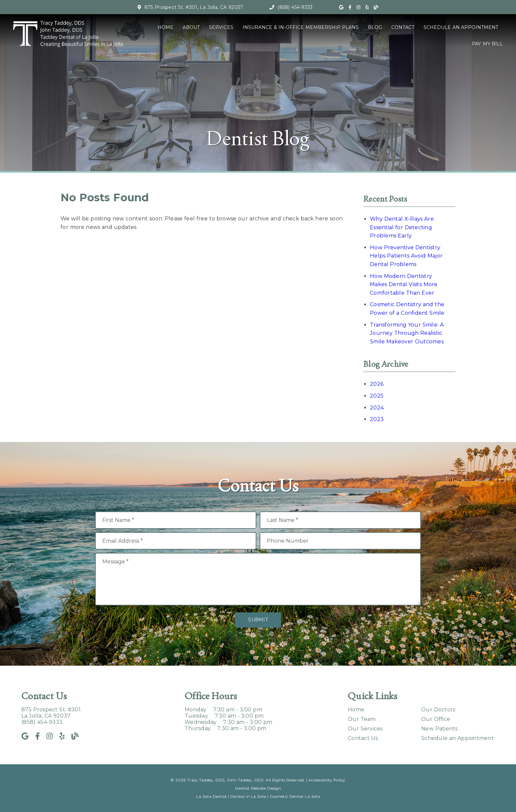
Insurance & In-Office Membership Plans (301, 27)
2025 (377, 396)
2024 (377, 408)
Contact (403, 27)
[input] (176, 520)
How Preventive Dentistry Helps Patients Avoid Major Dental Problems (406, 256)
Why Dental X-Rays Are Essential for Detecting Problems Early (402, 227)
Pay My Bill (487, 44)
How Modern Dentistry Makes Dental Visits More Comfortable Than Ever (404, 284)
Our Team (362, 719)
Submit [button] (258, 620)
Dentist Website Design (258, 788)
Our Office (436, 719)
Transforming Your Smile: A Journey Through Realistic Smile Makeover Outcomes (407, 333)
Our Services (365, 729)
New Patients (439, 729)
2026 (377, 384)
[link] (341, 7)
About (191, 27)
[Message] (258, 579)
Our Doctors (438, 710)
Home (166, 27)
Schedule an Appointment (461, 27)
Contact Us (363, 738)
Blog (375, 27)
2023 (377, 419)
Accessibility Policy (327, 780)
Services (221, 27)
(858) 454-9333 (295, 7)
